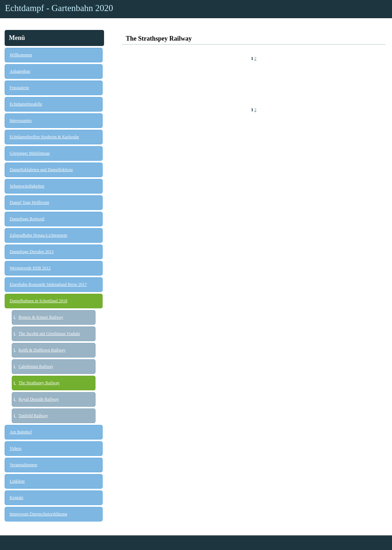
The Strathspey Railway (39, 383)
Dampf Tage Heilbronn (29, 202)
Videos (16, 448)
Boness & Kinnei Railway (41, 317)
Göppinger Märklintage (30, 153)
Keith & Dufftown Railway (42, 350)
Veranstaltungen (23, 465)
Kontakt (17, 498)
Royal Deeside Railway (39, 399)
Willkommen (21, 55)
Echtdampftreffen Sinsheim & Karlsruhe (44, 137)
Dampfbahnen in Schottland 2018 (38, 301)
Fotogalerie (19, 88)
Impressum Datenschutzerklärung (38, 514)
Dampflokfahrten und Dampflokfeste (41, 170)
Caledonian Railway (36, 366)
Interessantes (21, 120)
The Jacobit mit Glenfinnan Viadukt (49, 334)
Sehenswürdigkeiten (27, 186)
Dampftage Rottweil (27, 219)
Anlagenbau (20, 71)
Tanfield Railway (33, 416)
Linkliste (17, 481)
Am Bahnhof (21, 432)
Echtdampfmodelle (26, 104)
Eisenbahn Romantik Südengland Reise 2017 (48, 284)
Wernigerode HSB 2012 (30, 268)
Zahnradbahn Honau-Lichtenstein (38, 235)
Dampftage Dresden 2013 (32, 252)
